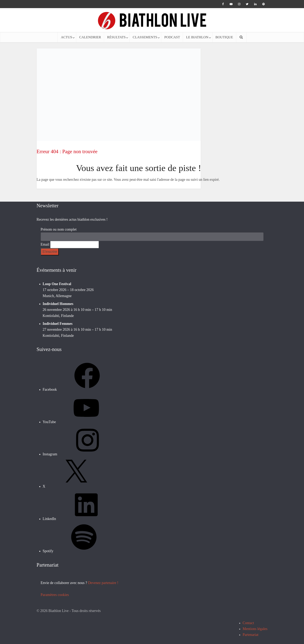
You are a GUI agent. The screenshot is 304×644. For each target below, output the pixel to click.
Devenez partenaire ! (103, 583)
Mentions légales (255, 629)
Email (45, 244)
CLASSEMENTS (145, 37)
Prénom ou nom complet (59, 229)
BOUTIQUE (224, 37)
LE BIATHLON (197, 37)
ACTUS (66, 37)
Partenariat (251, 635)
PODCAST (172, 37)
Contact (248, 623)
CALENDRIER (90, 37)
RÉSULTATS (116, 37)
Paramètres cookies (55, 595)
